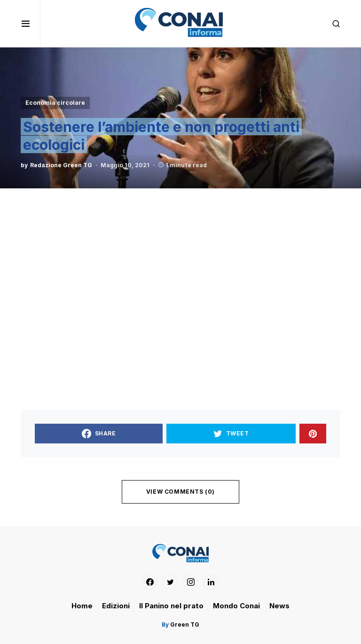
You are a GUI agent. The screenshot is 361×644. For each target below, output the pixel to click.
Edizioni (116, 606)
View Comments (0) (180, 492)
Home (82, 606)
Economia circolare (55, 103)
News (279, 606)
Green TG (184, 625)
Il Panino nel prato (171, 606)
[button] (31, 23)
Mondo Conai (236, 606)
